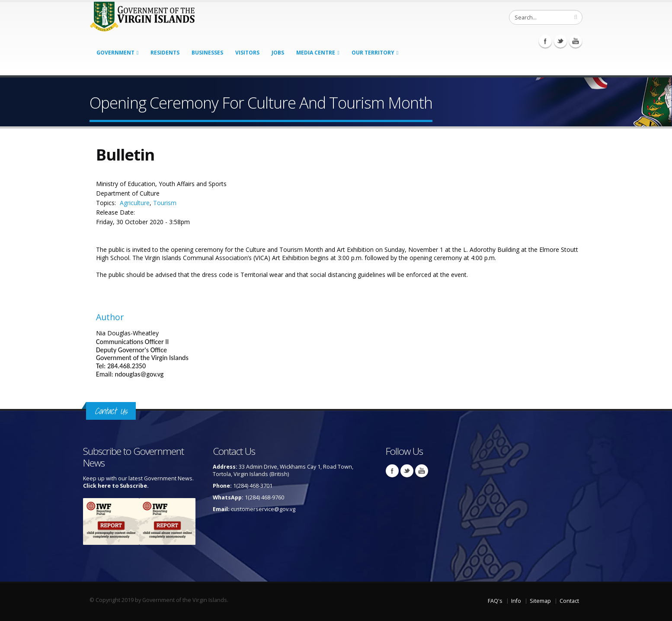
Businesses (207, 53)
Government (115, 53)
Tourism (165, 203)
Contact (569, 601)
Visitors (247, 53)
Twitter (560, 41)
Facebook (545, 41)
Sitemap (540, 601)
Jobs (278, 53)
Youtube (576, 41)
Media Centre (316, 53)
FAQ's (495, 601)
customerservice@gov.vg (263, 509)
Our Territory (373, 53)
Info (516, 601)
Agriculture (135, 203)
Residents (165, 53)
